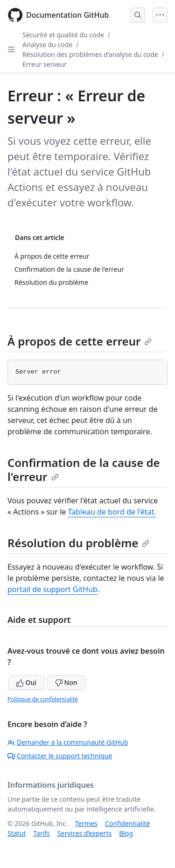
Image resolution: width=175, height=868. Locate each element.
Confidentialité (127, 823)
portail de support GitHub (52, 589)
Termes (86, 823)
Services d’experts (84, 833)
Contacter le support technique (60, 756)
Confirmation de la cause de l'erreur (84, 469)
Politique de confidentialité (43, 699)
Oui (26, 682)
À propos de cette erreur (80, 341)
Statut (17, 833)
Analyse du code (47, 45)
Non (66, 682)
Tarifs (41, 833)
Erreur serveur (45, 64)
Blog (126, 833)
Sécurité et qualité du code (63, 35)
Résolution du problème (78, 543)
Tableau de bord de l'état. (112, 512)
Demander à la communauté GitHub (68, 742)
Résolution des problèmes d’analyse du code (90, 54)
